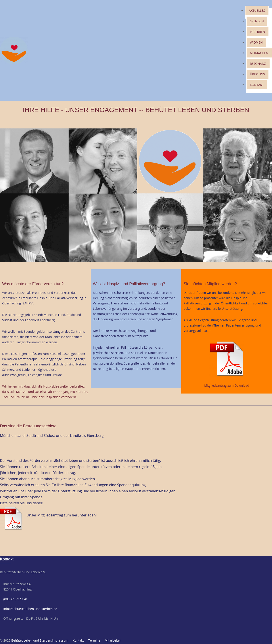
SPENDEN (257, 21)
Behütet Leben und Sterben (31, 640)
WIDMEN (256, 42)
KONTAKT (257, 85)
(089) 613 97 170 (15, 599)
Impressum (60, 640)
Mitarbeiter (113, 640)
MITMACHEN (259, 53)
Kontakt (78, 640)
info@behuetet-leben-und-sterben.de (30, 609)
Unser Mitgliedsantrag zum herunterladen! (62, 515)
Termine (94, 640)
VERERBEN (258, 32)
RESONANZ (258, 64)
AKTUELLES (257, 11)
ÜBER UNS (257, 74)
